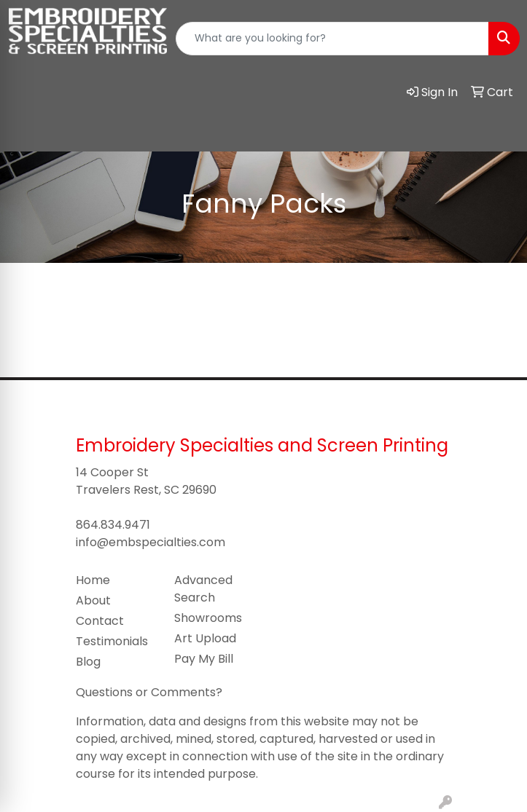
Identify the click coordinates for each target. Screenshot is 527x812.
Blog (88, 662)
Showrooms (208, 618)
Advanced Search (203, 589)
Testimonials (112, 641)
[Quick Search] (332, 39)
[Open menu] (498, 130)
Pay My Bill (204, 659)
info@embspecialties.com (151, 542)
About (93, 600)
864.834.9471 (113, 525)
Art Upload (205, 638)
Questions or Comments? (149, 692)
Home (93, 580)
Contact (100, 621)
